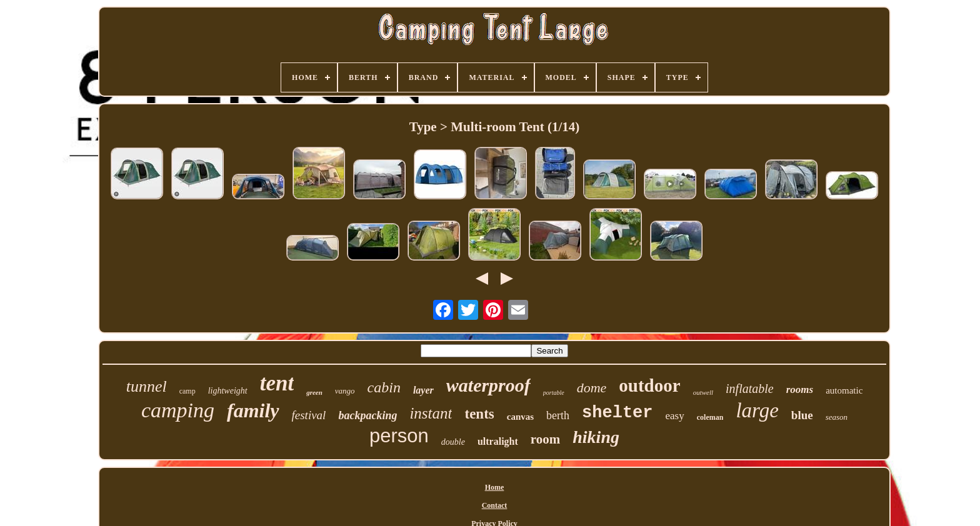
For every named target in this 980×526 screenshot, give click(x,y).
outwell (703, 392)
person (399, 436)
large (757, 410)
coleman (710, 417)
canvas (520, 417)
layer (423, 390)
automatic (844, 390)
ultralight (498, 441)
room (545, 439)
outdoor (649, 385)
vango (345, 391)
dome (592, 388)
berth (558, 415)
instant (431, 413)
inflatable (750, 389)
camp (187, 391)
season (837, 417)
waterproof (488, 385)
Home (495, 487)
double (453, 442)
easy (675, 416)
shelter (617, 413)
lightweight (228, 391)
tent (277, 383)
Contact (495, 505)
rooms (800, 390)
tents (479, 414)
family (253, 410)
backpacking (367, 415)
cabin (384, 387)
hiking (596, 437)
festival (309, 415)
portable (554, 393)
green (314, 392)
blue (802, 415)
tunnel (147, 386)
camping (178, 410)
